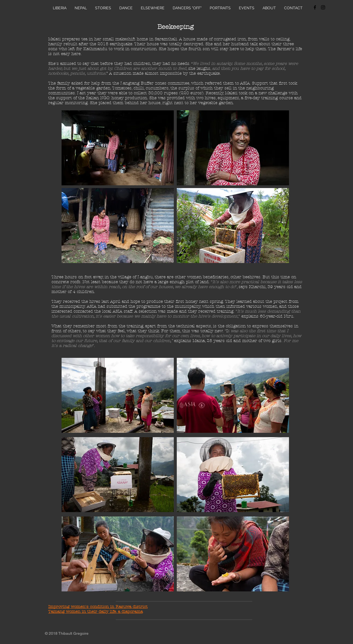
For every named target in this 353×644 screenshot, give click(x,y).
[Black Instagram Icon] (323, 7)
